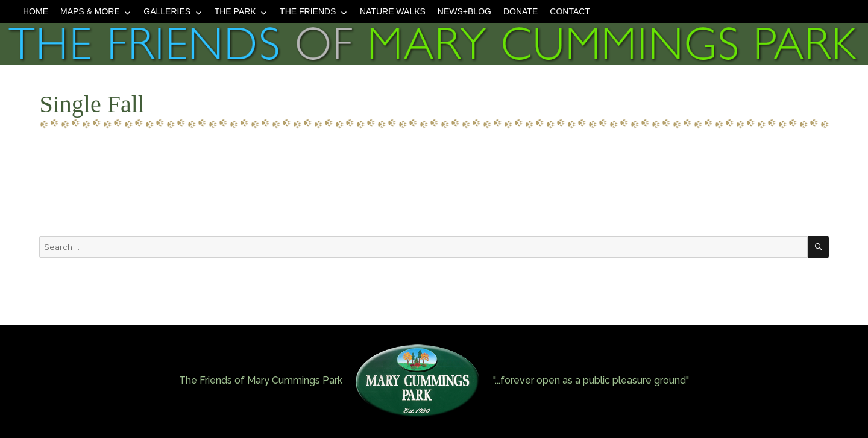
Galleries (167, 11)
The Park (235, 11)
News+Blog (464, 11)
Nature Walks (393, 11)
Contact (570, 11)
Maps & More (90, 11)
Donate (520, 11)
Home (36, 11)
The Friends (308, 11)
